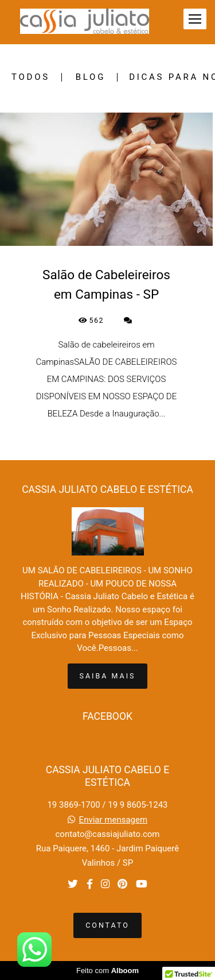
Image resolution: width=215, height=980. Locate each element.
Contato (107, 925)
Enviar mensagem (114, 820)
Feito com (107, 971)
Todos (31, 77)
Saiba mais (108, 676)
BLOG (91, 77)
